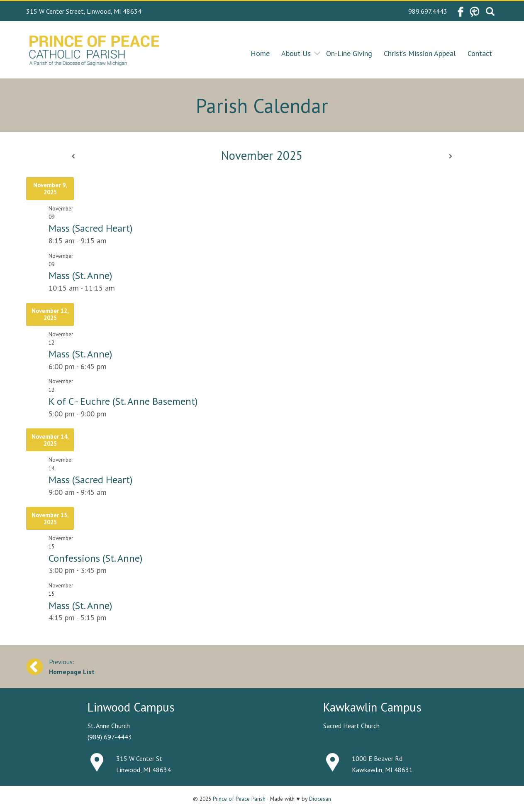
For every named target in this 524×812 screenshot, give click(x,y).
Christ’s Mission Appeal (420, 53)
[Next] (451, 157)
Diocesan (320, 799)
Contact (480, 53)
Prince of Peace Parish (239, 799)
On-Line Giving (349, 53)
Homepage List (72, 672)
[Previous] (73, 157)
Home (260, 53)
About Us (296, 53)
